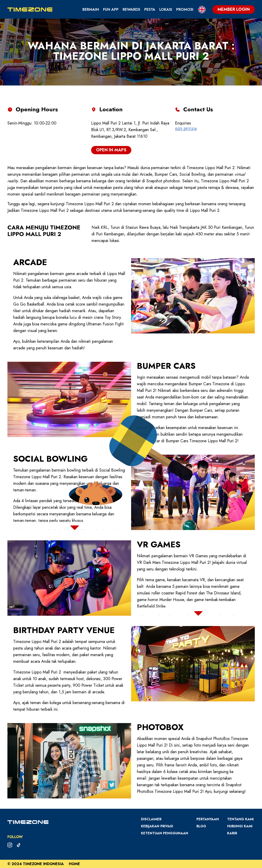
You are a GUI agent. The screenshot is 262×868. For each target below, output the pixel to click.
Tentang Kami (240, 819)
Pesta (150, 9)
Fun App (111, 9)
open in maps (111, 150)
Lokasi (166, 9)
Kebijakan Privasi (157, 826)
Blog (201, 826)
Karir (232, 833)
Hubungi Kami (240, 826)
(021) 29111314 (186, 129)
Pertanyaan (208, 819)
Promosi (185, 9)
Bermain (91, 9)
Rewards (131, 9)
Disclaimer (151, 819)
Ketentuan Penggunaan (165, 833)
